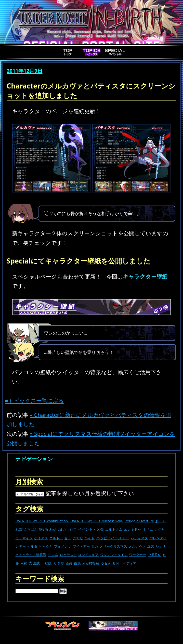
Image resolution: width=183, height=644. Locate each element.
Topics (91, 52)
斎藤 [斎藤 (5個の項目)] (69, 563)
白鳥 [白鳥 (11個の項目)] (78, 563)
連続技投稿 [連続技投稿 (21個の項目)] (91, 563)
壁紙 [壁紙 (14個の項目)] (48, 563)
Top (68, 52)
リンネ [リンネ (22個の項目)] (53, 555)
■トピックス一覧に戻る (34, 401)
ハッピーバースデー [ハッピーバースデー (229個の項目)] (113, 538)
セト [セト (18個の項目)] (68, 538)
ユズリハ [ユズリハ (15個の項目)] (154, 546)
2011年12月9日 (25, 71)
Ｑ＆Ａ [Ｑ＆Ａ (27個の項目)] (106, 563)
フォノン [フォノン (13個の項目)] (61, 546)
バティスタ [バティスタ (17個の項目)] (139, 538)
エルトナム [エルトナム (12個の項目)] (114, 529)
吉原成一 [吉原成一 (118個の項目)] (36, 563)
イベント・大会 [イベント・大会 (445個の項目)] (91, 529)
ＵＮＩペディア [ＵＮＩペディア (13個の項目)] (124, 563)
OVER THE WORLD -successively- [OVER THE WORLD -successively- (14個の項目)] (97, 521)
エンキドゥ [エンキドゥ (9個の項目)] (132, 529)
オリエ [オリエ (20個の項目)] (148, 529)
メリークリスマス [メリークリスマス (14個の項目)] (113, 546)
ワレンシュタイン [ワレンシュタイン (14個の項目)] (114, 555)
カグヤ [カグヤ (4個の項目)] (159, 529)
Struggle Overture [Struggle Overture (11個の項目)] (139, 521)
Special (115, 52)
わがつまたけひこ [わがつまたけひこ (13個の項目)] (63, 529)
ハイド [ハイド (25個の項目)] (90, 538)
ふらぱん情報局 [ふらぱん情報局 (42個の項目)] (36, 529)
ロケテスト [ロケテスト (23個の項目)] (68, 555)
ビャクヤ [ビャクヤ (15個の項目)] (46, 546)
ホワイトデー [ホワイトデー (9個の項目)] (79, 546)
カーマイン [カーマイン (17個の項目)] (24, 538)
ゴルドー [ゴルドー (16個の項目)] (56, 538)
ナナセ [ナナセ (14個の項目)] (78, 538)
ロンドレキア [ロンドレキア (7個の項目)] (88, 555)
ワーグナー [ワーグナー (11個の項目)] (138, 555)
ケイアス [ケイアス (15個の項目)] (41, 538)
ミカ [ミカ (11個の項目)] (95, 546)
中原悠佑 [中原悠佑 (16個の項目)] (155, 555)
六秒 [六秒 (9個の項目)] (24, 563)
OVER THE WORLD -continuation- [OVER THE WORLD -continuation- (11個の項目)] (42, 521)
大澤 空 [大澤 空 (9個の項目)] (59, 563)
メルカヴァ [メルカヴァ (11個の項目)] (137, 546)
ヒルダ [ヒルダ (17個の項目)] (32, 546)
